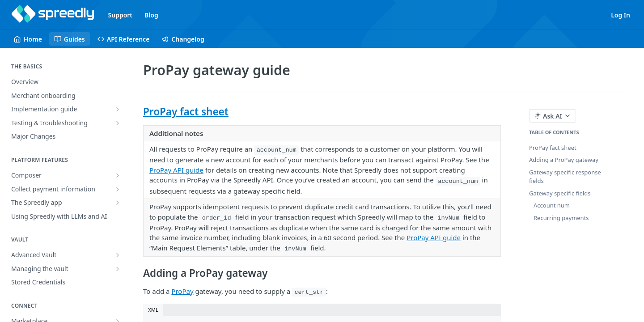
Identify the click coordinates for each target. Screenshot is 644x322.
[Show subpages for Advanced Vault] (118, 255)
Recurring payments (561, 218)
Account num (552, 205)
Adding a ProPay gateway (564, 160)
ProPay (182, 291)
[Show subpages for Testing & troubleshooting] (118, 123)
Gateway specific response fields (565, 177)
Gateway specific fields (560, 193)
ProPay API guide (176, 170)
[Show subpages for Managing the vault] (118, 269)
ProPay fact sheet (186, 112)
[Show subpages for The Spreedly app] (118, 203)
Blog (151, 15)
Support (121, 15)
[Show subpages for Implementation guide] (118, 109)
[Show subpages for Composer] (118, 175)
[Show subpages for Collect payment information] (118, 189)
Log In (621, 15)
